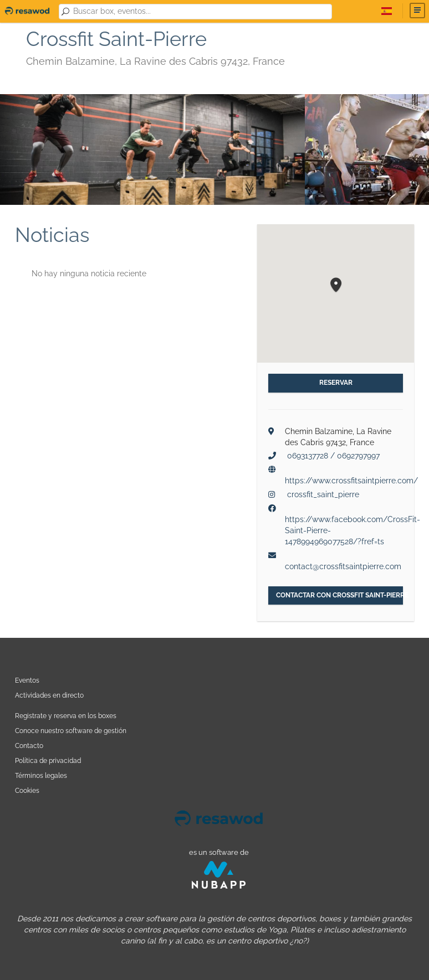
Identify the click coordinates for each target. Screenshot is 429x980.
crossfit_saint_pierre (323, 494)
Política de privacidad (48, 760)
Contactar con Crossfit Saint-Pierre (339, 595)
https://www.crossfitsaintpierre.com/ (351, 481)
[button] (336, 285)
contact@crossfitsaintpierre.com (343, 566)
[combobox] (201, 12)
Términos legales (41, 775)
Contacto (29, 746)
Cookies (27, 790)
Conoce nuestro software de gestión (71, 731)
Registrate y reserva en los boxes (66, 716)
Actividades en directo (49, 695)
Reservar (336, 383)
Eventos (27, 680)
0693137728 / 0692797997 (333, 456)
